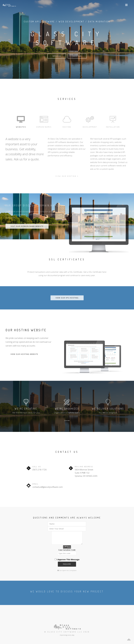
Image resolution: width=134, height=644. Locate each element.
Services (57, 56)
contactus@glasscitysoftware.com (48, 487)
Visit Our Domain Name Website (27, 226)
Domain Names (44, 121)
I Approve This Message (68, 559)
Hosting (77, 56)
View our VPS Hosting (67, 298)
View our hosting (67, 176)
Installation (113, 121)
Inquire (67, 564)
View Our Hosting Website (24, 354)
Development (90, 121)
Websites (21, 121)
